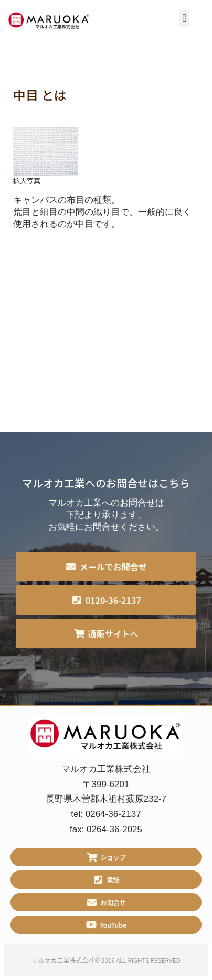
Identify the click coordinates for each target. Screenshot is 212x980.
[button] (184, 19)
